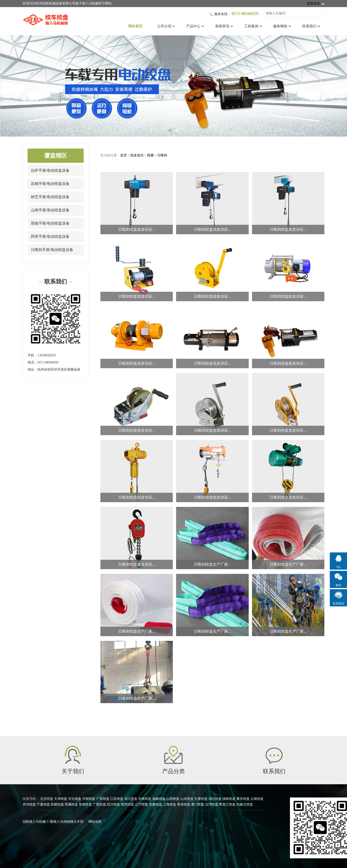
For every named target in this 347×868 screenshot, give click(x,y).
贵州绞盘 (29, 804)
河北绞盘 (75, 799)
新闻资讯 (222, 26)
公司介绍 (164, 26)
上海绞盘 (169, 804)
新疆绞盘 (57, 804)
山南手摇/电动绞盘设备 (50, 210)
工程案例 (251, 26)
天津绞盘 (61, 799)
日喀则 (162, 155)
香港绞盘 (184, 804)
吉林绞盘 (145, 799)
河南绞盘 (89, 799)
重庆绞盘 (243, 799)
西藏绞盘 (71, 804)
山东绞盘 (187, 799)
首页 (124, 155)
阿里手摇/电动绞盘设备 (50, 236)
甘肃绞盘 (201, 799)
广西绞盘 (99, 804)
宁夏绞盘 (43, 804)
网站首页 (135, 26)
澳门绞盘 (198, 804)
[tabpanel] (173, 86)
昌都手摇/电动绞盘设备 (50, 184)
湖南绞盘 (229, 799)
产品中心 (193, 26)
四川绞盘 (113, 804)
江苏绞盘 (117, 799)
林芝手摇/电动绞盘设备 (50, 197)
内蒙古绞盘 (245, 804)
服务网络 (280, 26)
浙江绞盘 (131, 799)
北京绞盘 (47, 799)
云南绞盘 (257, 799)
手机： (33, 355)
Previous (11, 86)
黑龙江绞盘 (227, 804)
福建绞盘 (159, 799)
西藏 (150, 155)
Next (336, 86)
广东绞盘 (103, 799)
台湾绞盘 (212, 804)
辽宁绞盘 (141, 804)
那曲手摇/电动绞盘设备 (50, 223)
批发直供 (137, 155)
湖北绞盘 (215, 799)
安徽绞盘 (156, 804)
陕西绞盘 (128, 804)
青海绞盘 (85, 804)
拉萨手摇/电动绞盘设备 (50, 170)
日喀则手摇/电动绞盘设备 (52, 250)
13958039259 (47, 355)
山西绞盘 (173, 799)
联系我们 (309, 26)
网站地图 (95, 822)
